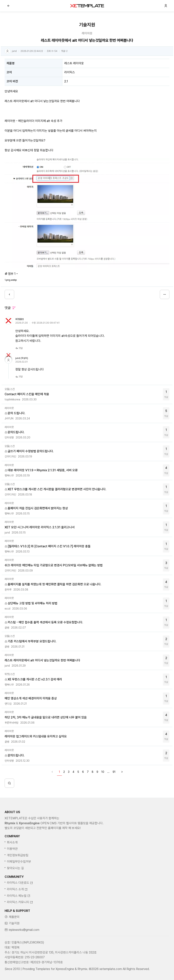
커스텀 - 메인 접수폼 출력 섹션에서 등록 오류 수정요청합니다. (45, 622)
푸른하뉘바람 (12, 723)
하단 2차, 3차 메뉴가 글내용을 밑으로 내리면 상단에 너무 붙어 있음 (46, 717)
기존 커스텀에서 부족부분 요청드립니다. (32, 641)
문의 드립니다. (16, 413)
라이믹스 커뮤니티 (20, 937)
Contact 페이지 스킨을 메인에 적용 (27, 394)
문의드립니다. (16, 432)
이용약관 (12, 884)
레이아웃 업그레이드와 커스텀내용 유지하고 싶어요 (36, 736)
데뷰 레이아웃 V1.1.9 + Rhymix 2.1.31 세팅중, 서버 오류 (43, 470)
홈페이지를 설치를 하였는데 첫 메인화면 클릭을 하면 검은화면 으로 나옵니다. (54, 584)
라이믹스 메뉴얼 (19, 931)
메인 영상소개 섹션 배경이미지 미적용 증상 (31, 698)
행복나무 (9, 476)
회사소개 (12, 878)
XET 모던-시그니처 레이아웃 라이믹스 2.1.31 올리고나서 (40, 527)
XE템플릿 (87, 6)
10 (103, 772)
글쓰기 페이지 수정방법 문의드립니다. (31, 451)
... (108, 772)
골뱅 (7, 628)
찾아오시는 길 (15, 903)
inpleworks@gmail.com (24, 965)
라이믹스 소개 (17, 924)
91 (114, 772)
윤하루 (8, 590)
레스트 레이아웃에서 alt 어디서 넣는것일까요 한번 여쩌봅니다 (42, 660)
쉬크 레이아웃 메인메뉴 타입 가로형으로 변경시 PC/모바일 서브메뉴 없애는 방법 (54, 565)
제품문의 (14, 952)
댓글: (64, 51)
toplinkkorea (12, 399)
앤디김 (8, 704)
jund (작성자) (22, 358)
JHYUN (9, 418)
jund (14, 51)
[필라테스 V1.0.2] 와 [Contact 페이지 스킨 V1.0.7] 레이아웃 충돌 (49, 546)
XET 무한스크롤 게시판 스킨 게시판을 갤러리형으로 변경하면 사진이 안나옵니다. (57, 489)
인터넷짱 (9, 437)
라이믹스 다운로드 (20, 918)
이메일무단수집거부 (19, 897)
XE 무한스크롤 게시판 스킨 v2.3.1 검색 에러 (35, 679)
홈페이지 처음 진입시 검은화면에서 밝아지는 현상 (38, 508)
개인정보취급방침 (18, 890)
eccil (7, 609)
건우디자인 (10, 456)
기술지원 (14, 959)
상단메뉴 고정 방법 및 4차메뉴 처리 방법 (33, 603)
